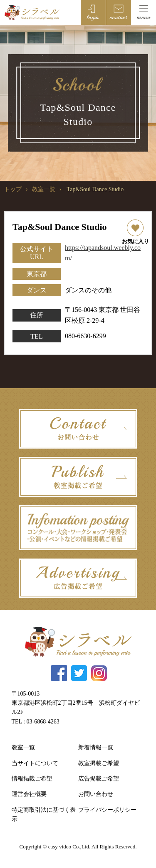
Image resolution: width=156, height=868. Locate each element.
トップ (13, 189)
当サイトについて (35, 763)
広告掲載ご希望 (99, 779)
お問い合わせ (96, 794)
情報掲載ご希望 (32, 779)
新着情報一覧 (96, 747)
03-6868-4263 (43, 722)
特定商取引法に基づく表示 (44, 814)
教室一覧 (44, 189)
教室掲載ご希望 (99, 763)
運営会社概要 (29, 794)
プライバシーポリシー (107, 810)
